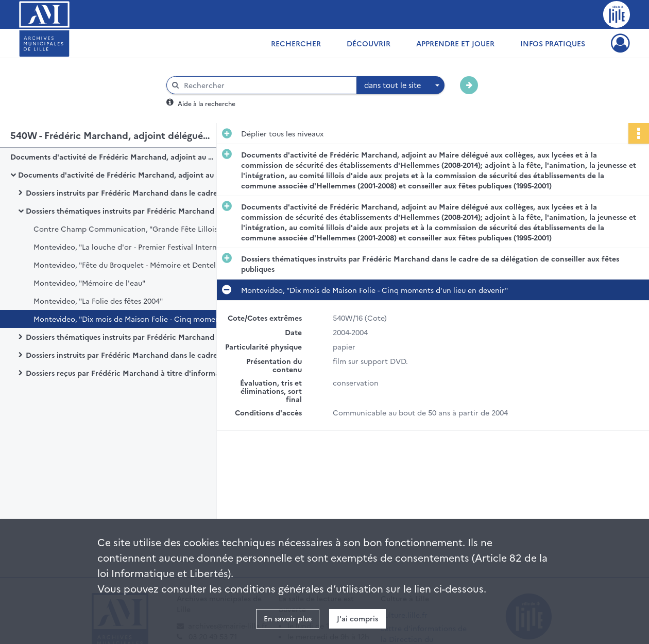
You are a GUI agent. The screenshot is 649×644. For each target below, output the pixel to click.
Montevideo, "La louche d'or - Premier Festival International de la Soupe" (136, 247)
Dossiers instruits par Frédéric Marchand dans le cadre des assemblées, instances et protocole (129, 193)
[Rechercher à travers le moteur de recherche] (267, 85)
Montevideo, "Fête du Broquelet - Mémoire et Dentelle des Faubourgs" (136, 265)
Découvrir (369, 43)
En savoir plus (288, 618)
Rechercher (296, 43)
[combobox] (401, 85)
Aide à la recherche (207, 103)
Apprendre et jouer (455, 43)
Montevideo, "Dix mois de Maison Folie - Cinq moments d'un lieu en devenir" (136, 319)
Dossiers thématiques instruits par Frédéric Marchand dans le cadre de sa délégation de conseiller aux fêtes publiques (129, 211)
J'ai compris (357, 618)
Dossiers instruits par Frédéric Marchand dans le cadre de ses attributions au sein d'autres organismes (129, 355)
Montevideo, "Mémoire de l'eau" (89, 283)
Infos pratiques (553, 43)
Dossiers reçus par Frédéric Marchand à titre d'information (129, 373)
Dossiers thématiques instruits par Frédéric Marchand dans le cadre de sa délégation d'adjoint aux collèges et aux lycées (129, 337)
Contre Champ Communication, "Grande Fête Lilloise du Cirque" (136, 229)
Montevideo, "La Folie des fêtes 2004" (98, 301)
